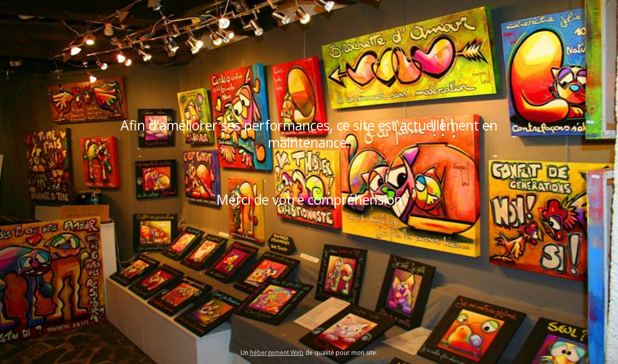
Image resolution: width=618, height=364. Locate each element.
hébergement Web (277, 353)
